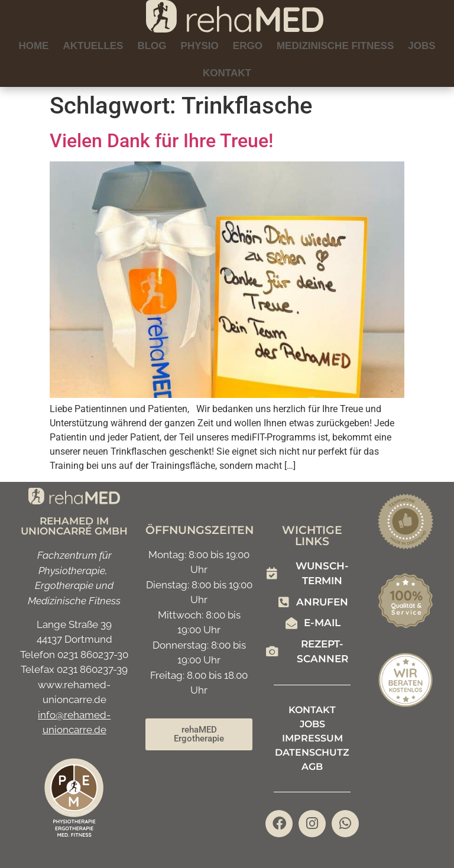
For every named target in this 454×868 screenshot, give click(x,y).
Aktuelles (93, 46)
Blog (152, 46)
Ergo (248, 46)
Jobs (421, 46)
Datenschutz (312, 752)
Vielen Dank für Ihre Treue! (161, 141)
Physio (200, 46)
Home (33, 46)
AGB (312, 767)
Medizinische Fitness (335, 46)
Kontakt (227, 73)
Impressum (312, 738)
